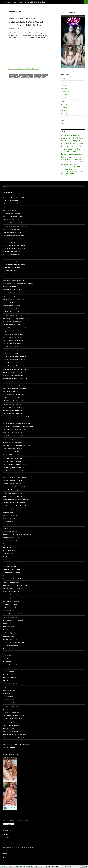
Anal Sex (64, 79)
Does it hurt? (6, 741)
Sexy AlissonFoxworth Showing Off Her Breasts (16, 318)
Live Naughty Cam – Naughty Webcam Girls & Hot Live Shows (24, 2)
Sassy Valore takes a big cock (11, 255)
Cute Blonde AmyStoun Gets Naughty (13, 340)
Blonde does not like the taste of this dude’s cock (16, 744)
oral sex (25, 77)
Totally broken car (8, 560)
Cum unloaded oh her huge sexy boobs (13, 642)
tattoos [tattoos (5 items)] (81, 171)
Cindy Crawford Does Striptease (12, 687)
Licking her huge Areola (9, 747)
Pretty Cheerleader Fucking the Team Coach (15, 369)
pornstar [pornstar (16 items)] (79, 162)
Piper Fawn (6, 844)
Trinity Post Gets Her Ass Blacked (12, 321)
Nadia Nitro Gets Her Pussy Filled (12, 353)
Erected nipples (7, 662)
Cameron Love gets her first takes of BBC (14, 248)
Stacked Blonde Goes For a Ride (11, 474)
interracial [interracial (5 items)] (78, 157)
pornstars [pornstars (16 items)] (65, 164)
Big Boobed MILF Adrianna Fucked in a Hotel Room (16, 423)
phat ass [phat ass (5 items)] (73, 162)
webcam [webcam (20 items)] (73, 173)
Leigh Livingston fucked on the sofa (12, 251)
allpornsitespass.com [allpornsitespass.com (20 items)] (71, 135)
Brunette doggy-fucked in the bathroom (14, 280)
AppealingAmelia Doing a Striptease (13, 449)
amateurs (37, 75)
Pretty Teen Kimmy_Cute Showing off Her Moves (16, 445)
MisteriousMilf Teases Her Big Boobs (13, 455)
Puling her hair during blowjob (11, 538)
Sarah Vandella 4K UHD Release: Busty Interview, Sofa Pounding (20, 847)
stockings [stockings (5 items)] (77, 171)
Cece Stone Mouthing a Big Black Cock (13, 350)
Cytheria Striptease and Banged (11, 725)
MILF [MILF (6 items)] (82, 159)
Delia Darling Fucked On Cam (11, 302)
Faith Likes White (7, 547)
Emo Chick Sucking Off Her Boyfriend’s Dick (27, 23)
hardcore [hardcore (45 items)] (66, 154)
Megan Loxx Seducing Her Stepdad (12, 296)
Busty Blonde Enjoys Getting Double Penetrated (16, 499)
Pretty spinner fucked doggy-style (12, 216)
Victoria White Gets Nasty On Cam (12, 315)
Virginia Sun (6, 837)
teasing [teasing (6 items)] (63, 174)
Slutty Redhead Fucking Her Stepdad (13, 372)
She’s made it (6, 649)
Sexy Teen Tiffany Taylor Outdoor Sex (13, 344)
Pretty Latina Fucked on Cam (11, 391)
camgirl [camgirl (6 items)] (63, 149)
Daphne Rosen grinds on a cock (11, 213)
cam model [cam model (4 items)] (68, 149)
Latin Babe (64, 107)
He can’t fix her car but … (9, 671)
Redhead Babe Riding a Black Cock (12, 404)
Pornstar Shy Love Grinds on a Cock (12, 493)
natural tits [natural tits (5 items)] (64, 162)
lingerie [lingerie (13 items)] (77, 159)
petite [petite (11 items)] (69, 162)
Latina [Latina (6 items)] (72, 159)
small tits (38, 77)
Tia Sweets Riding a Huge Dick (11, 604)
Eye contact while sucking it (10, 515)
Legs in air (5, 681)
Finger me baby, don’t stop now (11, 573)
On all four (6, 557)
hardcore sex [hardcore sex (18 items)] (77, 155)
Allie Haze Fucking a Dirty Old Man (12, 452)
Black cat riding (7, 576)
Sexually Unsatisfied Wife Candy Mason (14, 347)
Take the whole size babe (10, 550)
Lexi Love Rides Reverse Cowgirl (12, 541)
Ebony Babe (65, 95)
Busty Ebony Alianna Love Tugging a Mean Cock (16, 417)
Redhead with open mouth (10, 566)
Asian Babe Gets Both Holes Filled (12, 483)
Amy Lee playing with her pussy (11, 267)
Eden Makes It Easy (8, 674)
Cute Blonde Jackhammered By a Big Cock (14, 738)
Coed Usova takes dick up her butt (12, 232)
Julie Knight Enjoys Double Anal (11, 684)
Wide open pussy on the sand (11, 601)
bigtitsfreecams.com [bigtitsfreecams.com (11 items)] (68, 143)
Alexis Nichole (14, 75)
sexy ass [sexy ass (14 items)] (75, 167)
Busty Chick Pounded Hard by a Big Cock (14, 487)
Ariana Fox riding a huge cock (11, 242)
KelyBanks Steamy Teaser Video (12, 439)
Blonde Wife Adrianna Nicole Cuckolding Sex (15, 388)
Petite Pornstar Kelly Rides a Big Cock (13, 716)
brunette (13, 77)
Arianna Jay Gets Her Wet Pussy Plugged (14, 503)
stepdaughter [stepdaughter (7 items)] (72, 169)
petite (31, 77)
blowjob (45, 75)
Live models (8, 830)
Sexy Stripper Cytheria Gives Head (12, 719)
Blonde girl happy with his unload (12, 579)
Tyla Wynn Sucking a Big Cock (11, 582)
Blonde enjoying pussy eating (11, 731)
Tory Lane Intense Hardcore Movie (12, 334)
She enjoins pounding (9, 630)
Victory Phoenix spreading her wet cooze (14, 245)
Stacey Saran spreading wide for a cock (13, 197)
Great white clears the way (10, 617)
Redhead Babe (65, 117)
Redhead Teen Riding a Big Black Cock (13, 394)
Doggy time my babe (8, 553)
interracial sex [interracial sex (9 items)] (66, 159)
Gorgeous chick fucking (9, 728)
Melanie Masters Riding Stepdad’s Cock (14, 299)
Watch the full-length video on (24, 69)
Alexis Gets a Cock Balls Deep (11, 712)
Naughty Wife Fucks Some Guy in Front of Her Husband (18, 426)
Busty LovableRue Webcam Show (12, 331)
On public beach (7, 693)
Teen (34, 19)
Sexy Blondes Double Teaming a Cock (13, 410)
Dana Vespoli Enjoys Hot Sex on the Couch (14, 506)
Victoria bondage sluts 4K (10, 277)
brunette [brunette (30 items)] (73, 146)
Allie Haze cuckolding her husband (12, 274)
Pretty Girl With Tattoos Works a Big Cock (14, 477)
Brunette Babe (13, 19)
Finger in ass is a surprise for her (11, 569)
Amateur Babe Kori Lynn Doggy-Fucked (13, 385)
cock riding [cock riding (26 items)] (76, 149)
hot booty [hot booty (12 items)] (65, 157)
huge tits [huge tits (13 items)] (72, 157)
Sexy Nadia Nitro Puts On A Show (12, 382)
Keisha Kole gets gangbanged (11, 201)
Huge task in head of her (9, 607)
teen (44, 77)
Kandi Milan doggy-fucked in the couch (13, 236)
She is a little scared (8, 636)
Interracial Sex (65, 104)
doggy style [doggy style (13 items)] (71, 151)
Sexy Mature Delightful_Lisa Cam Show (13, 468)
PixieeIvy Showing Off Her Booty (12, 305)
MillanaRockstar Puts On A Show (12, 337)
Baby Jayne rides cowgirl (9, 258)
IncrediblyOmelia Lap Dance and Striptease (15, 436)
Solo (62, 120)
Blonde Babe (65, 88)
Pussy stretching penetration (11, 595)
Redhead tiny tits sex (9, 563)
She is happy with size (9, 690)
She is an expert (7, 623)
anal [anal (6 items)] (69, 138)
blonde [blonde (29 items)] (79, 143)
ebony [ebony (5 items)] (77, 152)
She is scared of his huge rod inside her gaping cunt (17, 534)
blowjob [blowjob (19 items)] (65, 146)
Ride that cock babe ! (8, 525)
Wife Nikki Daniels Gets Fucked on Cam (13, 401)
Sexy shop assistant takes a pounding (13, 223)
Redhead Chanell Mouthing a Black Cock (14, 360)
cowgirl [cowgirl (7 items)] (83, 149)
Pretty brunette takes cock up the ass (13, 207)
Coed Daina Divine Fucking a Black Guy (13, 398)
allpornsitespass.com (26, 75)
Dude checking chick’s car (10, 531)
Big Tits (63, 85)
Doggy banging (7, 528)
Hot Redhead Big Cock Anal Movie (12, 633)
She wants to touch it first (10, 639)
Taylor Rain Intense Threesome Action (13, 471)
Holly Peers (6, 841)
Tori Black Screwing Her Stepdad (12, 461)
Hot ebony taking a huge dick (11, 220)
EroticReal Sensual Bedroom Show (12, 286)
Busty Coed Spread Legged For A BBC (13, 375)
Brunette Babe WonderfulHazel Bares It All (15, 328)
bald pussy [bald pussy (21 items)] (75, 138)
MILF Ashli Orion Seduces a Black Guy (13, 407)
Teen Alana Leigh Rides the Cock (12, 309)
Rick (20, 28)
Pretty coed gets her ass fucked (12, 229)
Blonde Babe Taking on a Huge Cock (13, 433)
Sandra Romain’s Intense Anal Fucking (13, 496)
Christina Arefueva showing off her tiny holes (15, 226)
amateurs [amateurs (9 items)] (64, 138)
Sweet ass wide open (9, 611)
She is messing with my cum (10, 598)
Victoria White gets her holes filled (12, 239)
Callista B (5, 834)
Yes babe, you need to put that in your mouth (15, 585)
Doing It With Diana (8, 522)
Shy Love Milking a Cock (9, 509)
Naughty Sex (29, 19)
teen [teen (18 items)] (67, 173)
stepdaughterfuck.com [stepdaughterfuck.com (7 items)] (68, 171)
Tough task (6, 668)
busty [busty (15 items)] (80, 146)
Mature (63, 111)
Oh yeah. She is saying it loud (11, 592)
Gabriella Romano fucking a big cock (12, 261)
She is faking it (7, 709)
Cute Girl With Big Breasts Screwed (13, 480)
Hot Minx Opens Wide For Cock (11, 325)
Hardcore (21, 19)
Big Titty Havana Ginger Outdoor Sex (13, 363)
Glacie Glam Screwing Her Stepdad (12, 442)
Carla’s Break (6, 658)
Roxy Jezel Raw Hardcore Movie (11, 588)
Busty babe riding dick (9, 518)
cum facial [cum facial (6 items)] (64, 152)
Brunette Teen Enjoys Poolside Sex (12, 290)
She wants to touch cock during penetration (15, 735)
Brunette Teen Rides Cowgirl (11, 490)
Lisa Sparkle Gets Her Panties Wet (12, 414)
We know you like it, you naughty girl (13, 620)
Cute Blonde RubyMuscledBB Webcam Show (15, 464)
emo (19, 77)
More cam (80, 2)
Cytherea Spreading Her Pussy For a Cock (14, 366)
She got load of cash (8, 627)
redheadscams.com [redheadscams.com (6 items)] (66, 167)
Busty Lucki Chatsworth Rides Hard (12, 665)
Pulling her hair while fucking (10, 652)
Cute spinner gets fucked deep (11, 204)
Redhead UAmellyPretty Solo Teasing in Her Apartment (18, 283)
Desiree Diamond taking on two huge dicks (14, 264)
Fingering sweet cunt (9, 700)
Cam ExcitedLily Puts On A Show (12, 312)
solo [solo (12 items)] (66, 169)
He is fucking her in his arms (10, 646)
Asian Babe (64, 82)
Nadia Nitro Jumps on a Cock (10, 420)
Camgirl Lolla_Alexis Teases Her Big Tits (14, 458)
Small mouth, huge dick (9, 722)
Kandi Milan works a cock (9, 271)
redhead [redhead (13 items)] (73, 164)
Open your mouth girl (9, 703)
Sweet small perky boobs (9, 677)
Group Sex (64, 98)
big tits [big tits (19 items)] (77, 140)
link (86, 840)
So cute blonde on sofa (9, 512)
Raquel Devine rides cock (10, 210)
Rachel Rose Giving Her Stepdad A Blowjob (14, 293)
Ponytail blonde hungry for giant (11, 706)
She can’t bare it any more (10, 544)
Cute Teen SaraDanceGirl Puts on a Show (14, 429)
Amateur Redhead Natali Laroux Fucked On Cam (16, 356)
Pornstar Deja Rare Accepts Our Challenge (14, 614)
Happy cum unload (8, 696)
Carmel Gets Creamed (9, 655)
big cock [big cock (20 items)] (70, 140)
